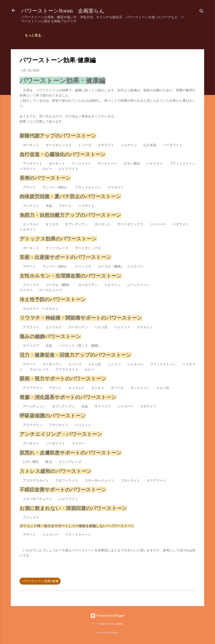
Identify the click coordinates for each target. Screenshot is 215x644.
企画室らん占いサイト (41, 35)
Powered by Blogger (108, 616)
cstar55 (119, 624)
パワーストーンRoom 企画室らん (63, 10)
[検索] (202, 12)
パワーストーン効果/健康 (40, 581)
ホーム (70, 35)
